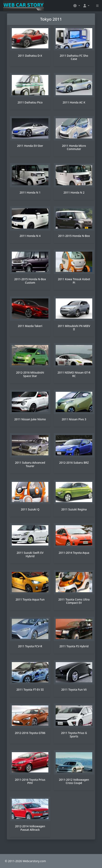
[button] (77, 6)
